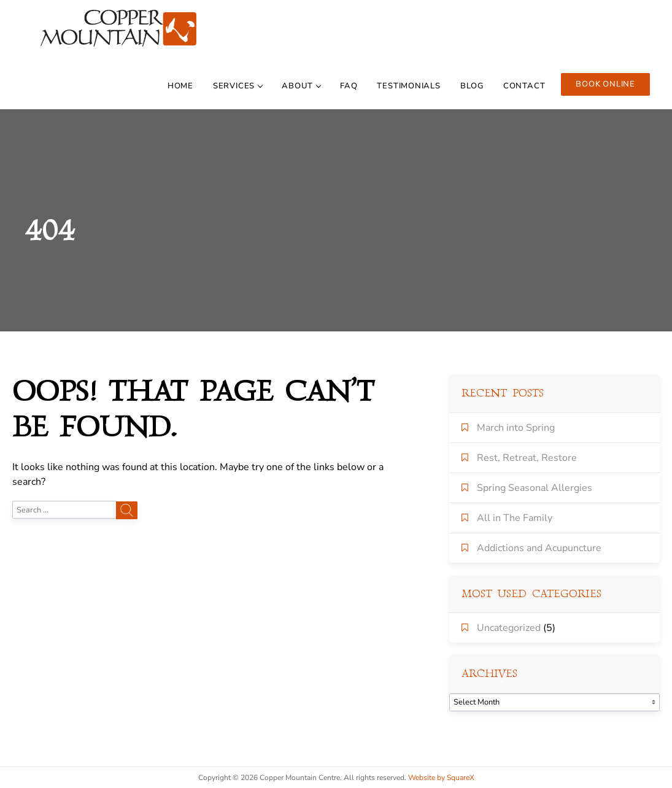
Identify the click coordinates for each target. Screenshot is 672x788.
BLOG (472, 86)
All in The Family (515, 518)
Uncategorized (509, 628)
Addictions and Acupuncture (539, 548)
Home (180, 86)
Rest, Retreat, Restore (527, 458)
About (301, 86)
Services (238, 86)
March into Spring (516, 428)
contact (524, 86)
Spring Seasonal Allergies (535, 488)
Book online (605, 84)
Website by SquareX (441, 778)
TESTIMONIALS (408, 86)
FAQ (349, 86)
